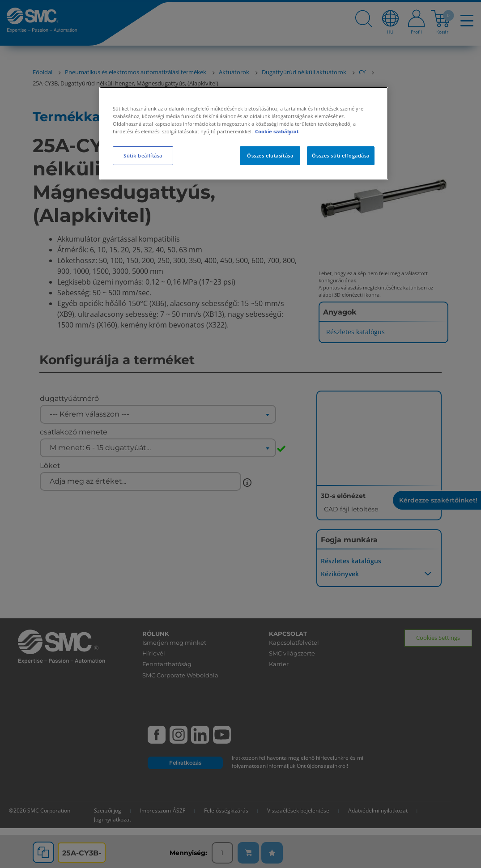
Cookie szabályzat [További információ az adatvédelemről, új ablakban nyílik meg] (277, 131)
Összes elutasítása (270, 155)
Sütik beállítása (143, 155)
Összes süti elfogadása (341, 155)
